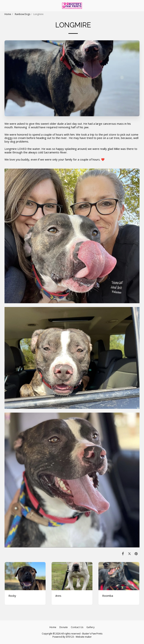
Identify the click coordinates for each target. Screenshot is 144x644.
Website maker (84, 637)
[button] (4, 5)
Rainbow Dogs (22, 14)
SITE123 (70, 637)
